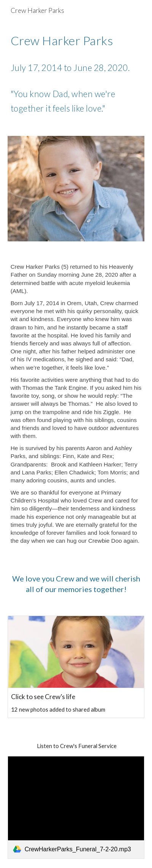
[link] (76, 807)
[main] (76, 74)
